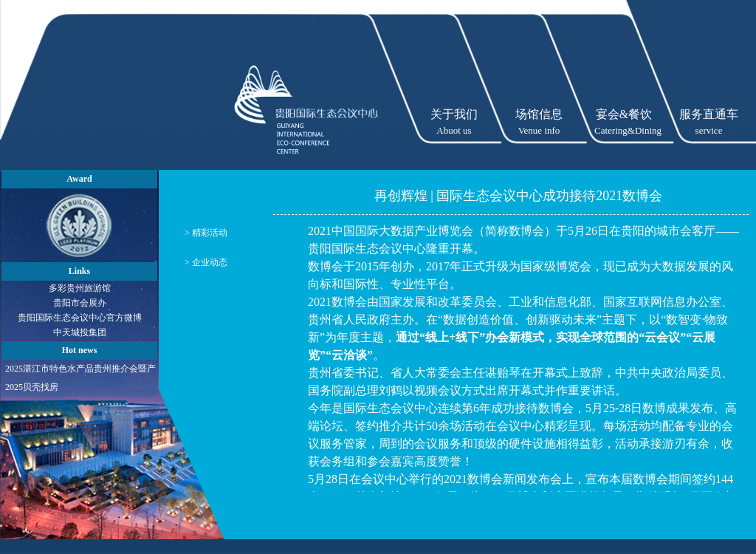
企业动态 (210, 262)
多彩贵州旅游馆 (80, 288)
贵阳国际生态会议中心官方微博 (80, 318)
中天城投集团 (80, 332)
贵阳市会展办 (80, 303)
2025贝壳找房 (32, 387)
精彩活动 (210, 233)
